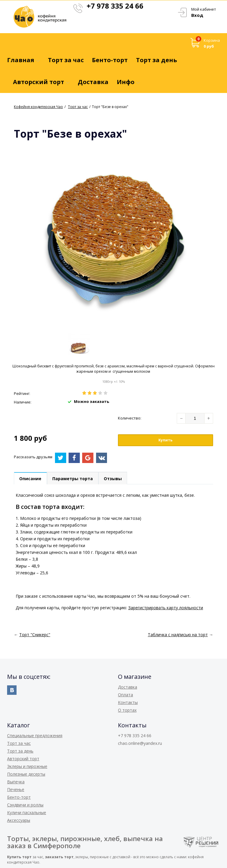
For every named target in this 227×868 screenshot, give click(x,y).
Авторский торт (23, 759)
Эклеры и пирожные (27, 766)
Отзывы (114, 479)
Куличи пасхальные (27, 812)
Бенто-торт (19, 797)
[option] (79, 344)
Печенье (16, 789)
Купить (166, 440)
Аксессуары (19, 820)
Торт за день (20, 751)
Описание (31, 479)
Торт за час (19, 743)
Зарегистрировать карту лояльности (166, 608)
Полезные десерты (26, 774)
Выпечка (16, 782)
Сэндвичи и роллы (25, 805)
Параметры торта (73, 479)
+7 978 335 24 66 (115, 6)
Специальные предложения (35, 736)
